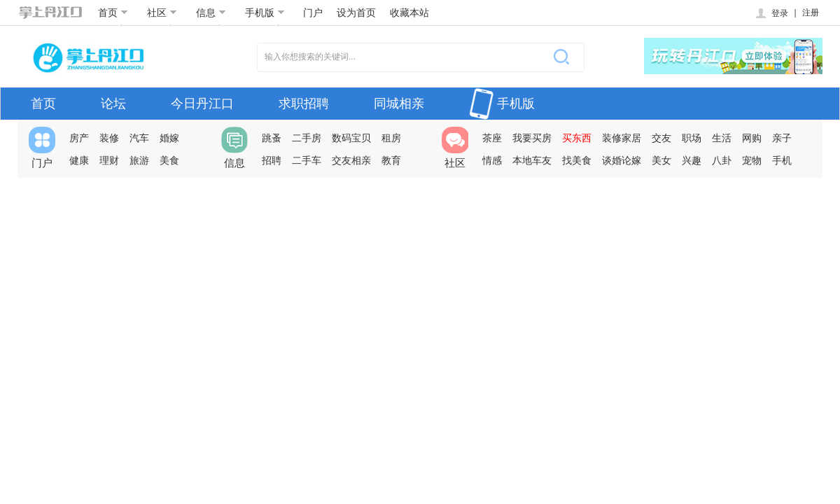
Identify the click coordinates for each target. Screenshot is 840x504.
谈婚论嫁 (622, 160)
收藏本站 (409, 13)
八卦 (722, 160)
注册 (811, 13)
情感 (492, 160)
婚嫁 (169, 138)
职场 (692, 138)
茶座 (492, 138)
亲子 (782, 138)
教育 (391, 160)
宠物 (752, 160)
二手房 (307, 138)
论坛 (113, 104)
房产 (79, 138)
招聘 (272, 160)
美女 (661, 160)
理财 (109, 160)
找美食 (577, 160)
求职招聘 (304, 104)
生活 (722, 138)
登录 (771, 13)
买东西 (577, 138)
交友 (661, 138)
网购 (752, 138)
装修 (109, 138)
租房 (391, 138)
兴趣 (692, 160)
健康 (79, 160)
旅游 (139, 160)
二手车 (307, 160)
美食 (169, 160)
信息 (211, 13)
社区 (162, 13)
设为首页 (356, 13)
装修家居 (622, 138)
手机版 (265, 13)
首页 (113, 13)
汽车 (139, 138)
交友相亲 (351, 160)
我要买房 (532, 138)
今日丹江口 (202, 104)
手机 (782, 160)
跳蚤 (272, 138)
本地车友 (532, 160)
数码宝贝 (351, 138)
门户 (313, 13)
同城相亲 (399, 104)
